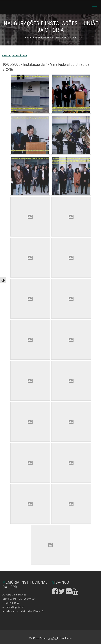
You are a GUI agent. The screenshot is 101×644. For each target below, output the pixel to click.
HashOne (52, 638)
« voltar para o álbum (15, 55)
